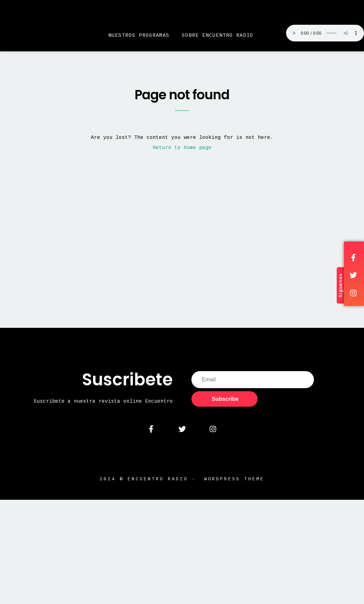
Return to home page (182, 148)
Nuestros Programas (139, 36)
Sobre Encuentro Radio (218, 36)
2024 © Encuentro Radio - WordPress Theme (182, 482)
